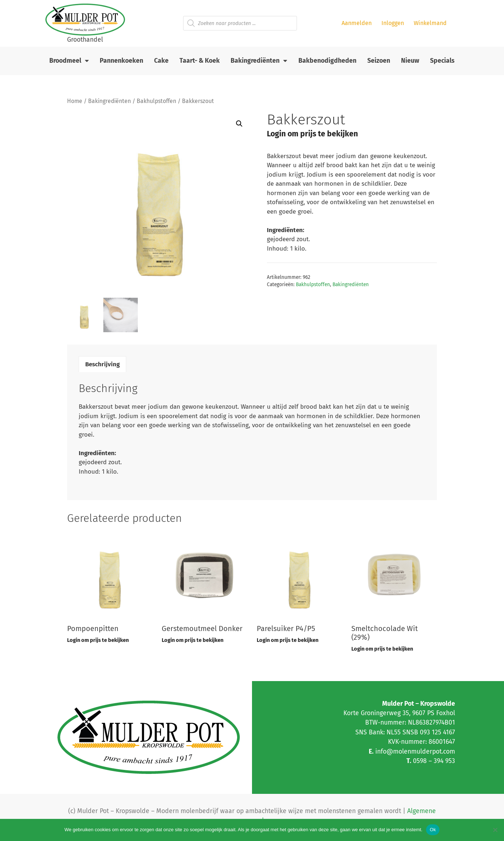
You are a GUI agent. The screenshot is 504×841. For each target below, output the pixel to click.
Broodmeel (69, 61)
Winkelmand (430, 23)
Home (75, 101)
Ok (433, 830)
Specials (442, 61)
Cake (161, 61)
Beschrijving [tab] (102, 364)
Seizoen (379, 61)
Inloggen (393, 23)
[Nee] (495, 830)
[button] (239, 124)
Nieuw (410, 61)
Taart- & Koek (200, 61)
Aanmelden (357, 23)
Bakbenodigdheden (327, 61)
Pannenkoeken (121, 61)
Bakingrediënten (259, 61)
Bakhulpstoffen (156, 101)
